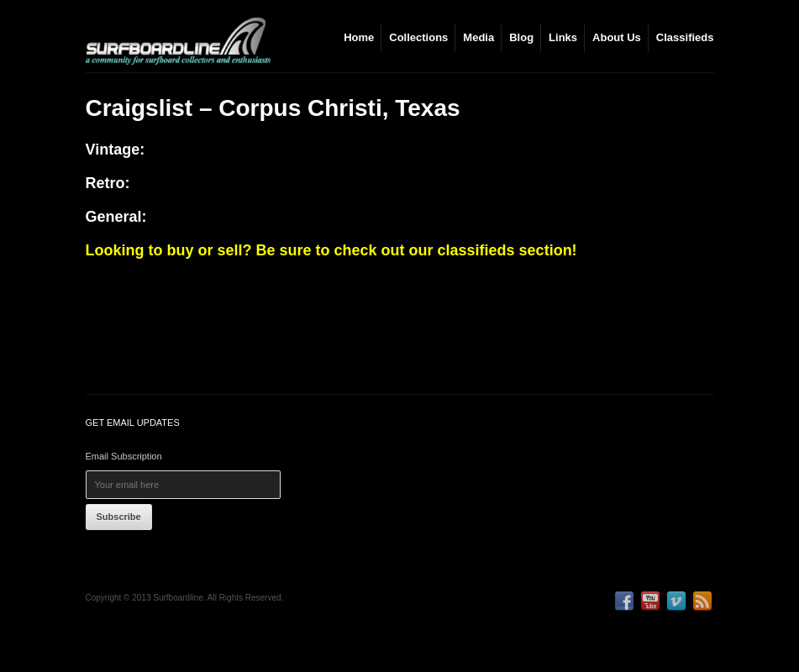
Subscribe (119, 517)
